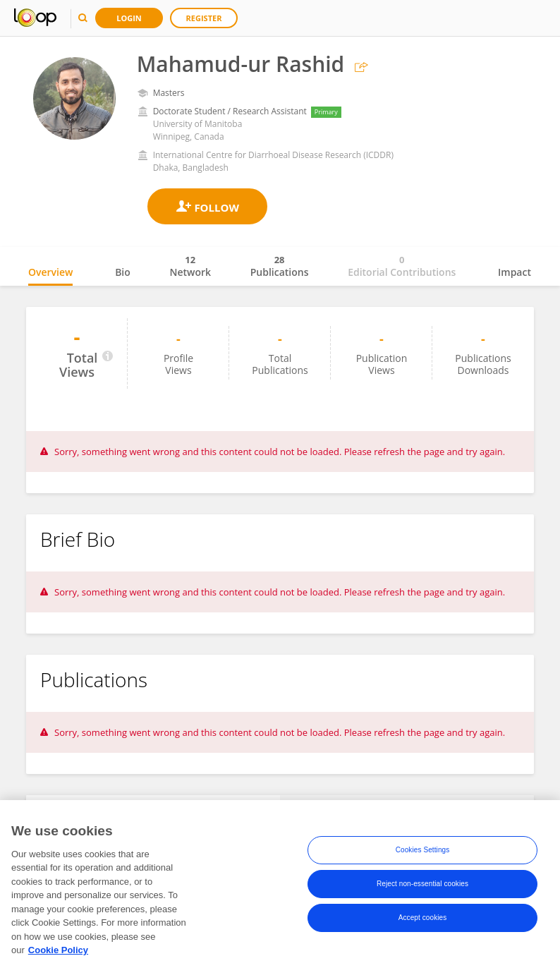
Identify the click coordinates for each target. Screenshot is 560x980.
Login (129, 18)
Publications (280, 266)
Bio (123, 272)
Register (204, 18)
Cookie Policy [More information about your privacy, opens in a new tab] (58, 953)
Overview (50, 272)
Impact (515, 272)
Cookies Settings (423, 853)
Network (190, 266)
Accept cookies (423, 920)
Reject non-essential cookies (422, 887)
